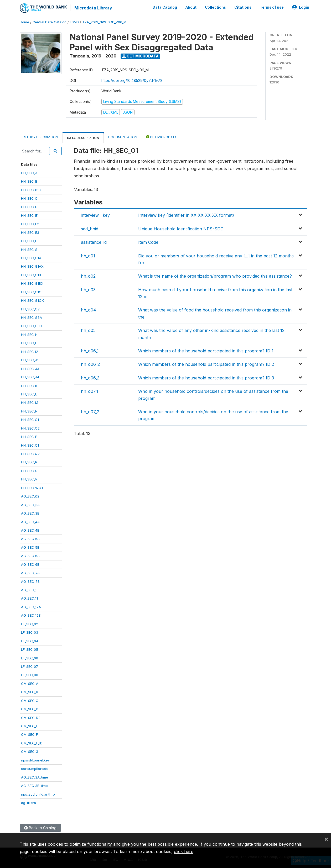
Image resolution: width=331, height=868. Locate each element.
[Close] (326, 839)
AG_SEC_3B (30, 513)
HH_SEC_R (29, 462)
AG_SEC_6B (30, 564)
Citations (243, 7)
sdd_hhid (90, 229)
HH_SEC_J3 (30, 369)
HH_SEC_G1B (31, 275)
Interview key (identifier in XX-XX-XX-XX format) (186, 215)
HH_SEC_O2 (30, 428)
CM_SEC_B (30, 692)
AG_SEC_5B (30, 547)
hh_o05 (88, 330)
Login (301, 7)
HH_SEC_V (29, 479)
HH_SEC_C (29, 198)
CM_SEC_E (29, 726)
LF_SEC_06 (30, 658)
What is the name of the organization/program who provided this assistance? (215, 276)
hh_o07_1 (90, 391)
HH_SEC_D (29, 207)
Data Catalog (165, 7)
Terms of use (272, 7)
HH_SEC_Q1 (30, 445)
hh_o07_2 (90, 412)
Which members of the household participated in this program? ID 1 (206, 351)
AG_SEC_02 (30, 496)
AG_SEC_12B (31, 615)
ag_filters (29, 803)
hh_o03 (88, 290)
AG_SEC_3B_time (34, 786)
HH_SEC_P (29, 437)
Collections (215, 7)
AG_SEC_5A (30, 539)
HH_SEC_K (29, 386)
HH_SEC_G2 (30, 309)
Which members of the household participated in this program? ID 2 (206, 364)
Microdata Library (93, 8)
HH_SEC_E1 (30, 215)
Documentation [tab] (123, 137)
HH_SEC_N (29, 411)
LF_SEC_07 (30, 666)
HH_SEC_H (29, 335)
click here (184, 851)
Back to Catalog (40, 828)
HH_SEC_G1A (31, 258)
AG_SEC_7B (30, 581)
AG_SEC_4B (30, 530)
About (191, 7)
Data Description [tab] (83, 138)
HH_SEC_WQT (32, 488)
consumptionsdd (35, 769)
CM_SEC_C (30, 701)
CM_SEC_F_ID (32, 743)
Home (24, 22)
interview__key (95, 215)
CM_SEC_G (30, 751)
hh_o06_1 (90, 351)
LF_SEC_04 (30, 641)
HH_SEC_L (29, 394)
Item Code (148, 242)
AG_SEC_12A (31, 607)
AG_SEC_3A (30, 505)
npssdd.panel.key (35, 760)
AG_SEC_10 (30, 590)
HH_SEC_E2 (30, 224)
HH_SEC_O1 (30, 420)
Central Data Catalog (50, 22)
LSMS (74, 22)
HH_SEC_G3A (32, 317)
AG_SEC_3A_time (35, 777)
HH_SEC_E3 (30, 232)
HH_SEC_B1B (31, 190)
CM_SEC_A (30, 684)
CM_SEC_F (29, 734)
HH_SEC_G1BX (32, 283)
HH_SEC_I (29, 343)
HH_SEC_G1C (31, 292)
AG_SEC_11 (29, 598)
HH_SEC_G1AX (32, 266)
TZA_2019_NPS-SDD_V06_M (104, 22)
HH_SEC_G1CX (32, 300)
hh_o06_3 (90, 378)
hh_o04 (89, 310)
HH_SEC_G (29, 250)
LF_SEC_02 (30, 624)
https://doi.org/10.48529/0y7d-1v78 (132, 80)
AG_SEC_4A (30, 522)
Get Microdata (140, 56)
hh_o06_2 (90, 364)
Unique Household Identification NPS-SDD (181, 229)
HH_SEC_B (29, 181)
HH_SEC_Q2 (30, 454)
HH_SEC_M (30, 403)
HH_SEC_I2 (30, 352)
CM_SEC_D (30, 709)
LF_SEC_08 (30, 675)
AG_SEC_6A (30, 556)
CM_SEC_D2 (31, 718)
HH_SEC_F (29, 241)
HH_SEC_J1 (30, 360)
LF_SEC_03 (30, 632)
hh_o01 (88, 256)
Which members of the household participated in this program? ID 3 (206, 378)
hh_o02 (88, 276)
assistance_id (94, 242)
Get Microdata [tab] (161, 137)
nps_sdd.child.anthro (38, 794)
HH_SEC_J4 (30, 377)
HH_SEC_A (29, 173)
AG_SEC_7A (30, 573)
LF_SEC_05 (30, 649)
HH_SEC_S (29, 471)
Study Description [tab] (41, 137)
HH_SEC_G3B (31, 326)
